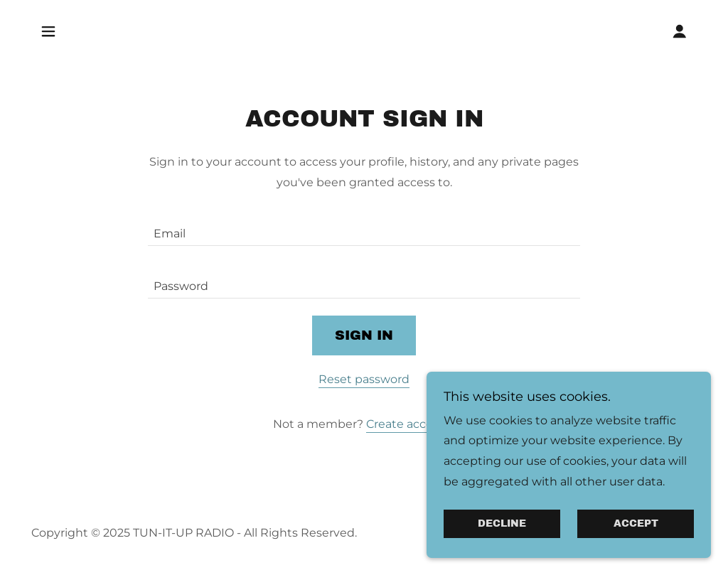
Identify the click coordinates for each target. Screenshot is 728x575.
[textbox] (364, 228)
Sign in (364, 335)
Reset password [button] (364, 379)
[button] (48, 31)
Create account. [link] (411, 424)
